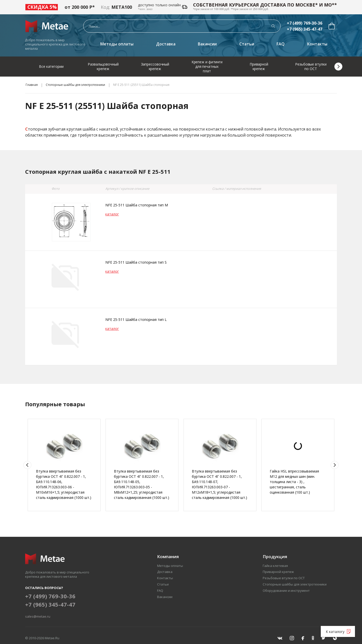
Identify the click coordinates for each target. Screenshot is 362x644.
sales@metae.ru (38, 616)
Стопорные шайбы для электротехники (75, 85)
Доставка (166, 44)
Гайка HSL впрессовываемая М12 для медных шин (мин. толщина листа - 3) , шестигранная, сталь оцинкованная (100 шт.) (294, 482)
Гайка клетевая (275, 566)
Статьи (247, 44)
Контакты (317, 44)
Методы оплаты (117, 44)
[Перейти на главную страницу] (48, 26)
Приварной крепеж (278, 572)
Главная (32, 85)
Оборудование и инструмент (286, 591)
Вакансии (207, 44)
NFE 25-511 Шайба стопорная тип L (136, 319)
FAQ (281, 44)
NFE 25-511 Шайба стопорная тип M (137, 205)
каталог (112, 214)
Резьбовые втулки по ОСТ (284, 578)
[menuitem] (332, 26)
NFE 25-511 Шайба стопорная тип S (136, 262)
